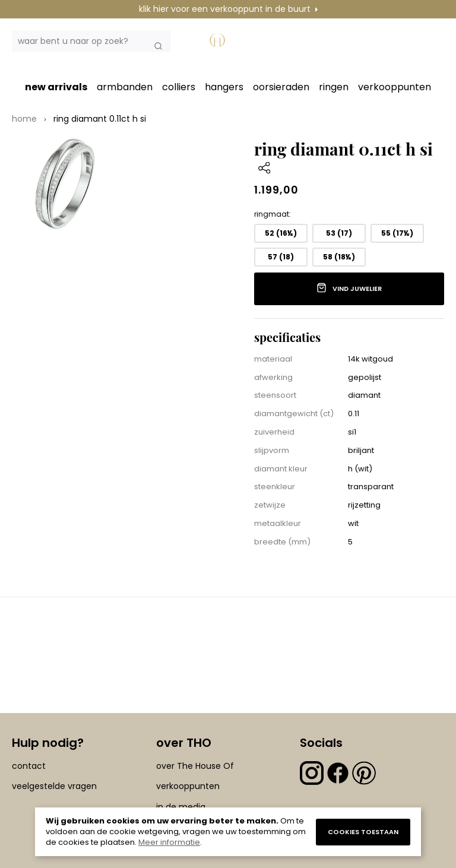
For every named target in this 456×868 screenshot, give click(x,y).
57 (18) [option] (281, 257)
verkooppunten (395, 87)
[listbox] (349, 248)
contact (29, 766)
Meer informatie (169, 842)
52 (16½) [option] (281, 233)
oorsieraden (281, 87)
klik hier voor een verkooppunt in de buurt (225, 9)
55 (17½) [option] (397, 233)
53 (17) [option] (339, 233)
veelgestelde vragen (54, 786)
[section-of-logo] (219, 45)
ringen (334, 87)
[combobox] (91, 41)
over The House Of (195, 766)
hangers (224, 87)
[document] (228, 832)
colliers (179, 87)
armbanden (125, 87)
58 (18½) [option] (339, 257)
